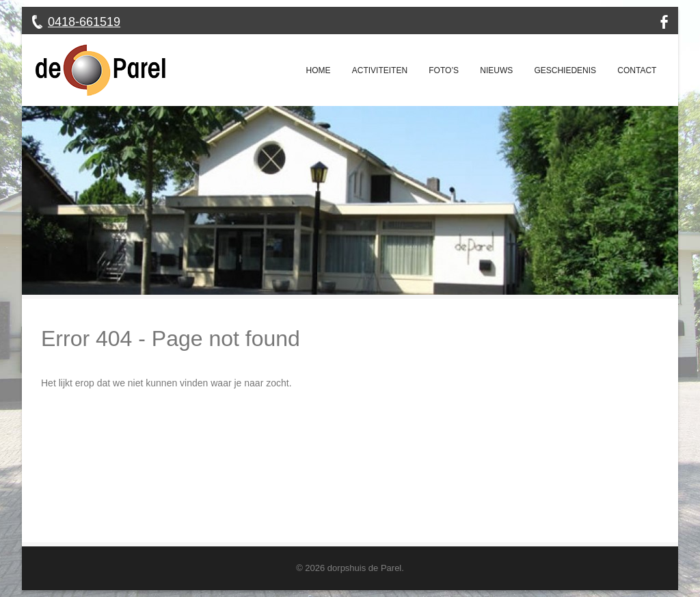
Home (319, 70)
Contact (637, 70)
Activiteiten (380, 70)
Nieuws (496, 70)
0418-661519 (84, 22)
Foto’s (444, 70)
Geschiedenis (565, 70)
